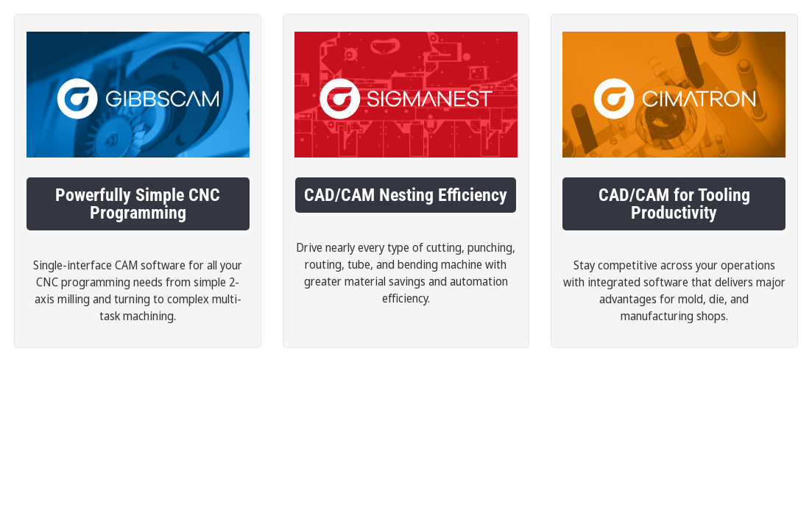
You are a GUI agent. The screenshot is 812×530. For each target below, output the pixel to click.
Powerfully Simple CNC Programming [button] (138, 204)
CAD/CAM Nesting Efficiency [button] (406, 195)
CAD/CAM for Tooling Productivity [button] (674, 204)
